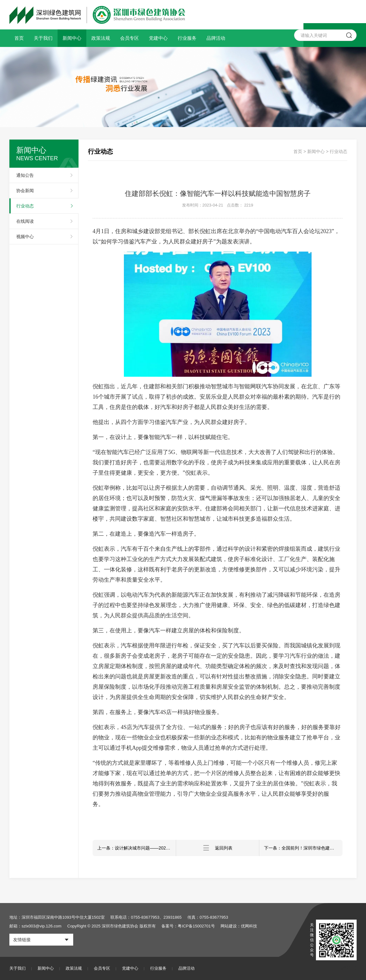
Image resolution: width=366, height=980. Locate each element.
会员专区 (130, 38)
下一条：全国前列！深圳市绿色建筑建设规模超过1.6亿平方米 (303, 848)
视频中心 (25, 237)
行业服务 (187, 38)
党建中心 (158, 38)
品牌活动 (216, 38)
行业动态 (25, 206)
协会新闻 (25, 191)
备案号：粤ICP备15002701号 (188, 926)
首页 (19, 38)
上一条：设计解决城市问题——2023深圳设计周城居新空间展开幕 (137, 848)
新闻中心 (72, 38)
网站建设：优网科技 (239, 926)
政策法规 (101, 38)
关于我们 (43, 38)
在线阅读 (25, 221)
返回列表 (218, 848)
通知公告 (25, 175)
